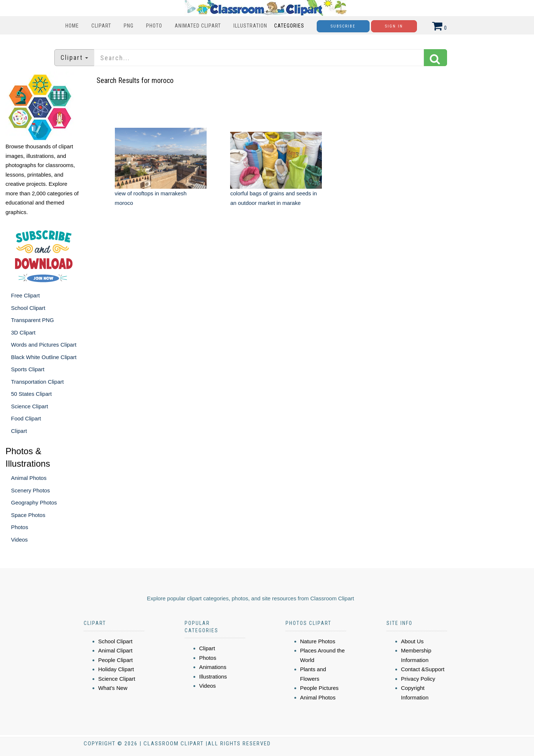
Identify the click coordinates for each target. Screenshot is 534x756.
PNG (129, 26)
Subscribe (343, 26)
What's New (113, 688)
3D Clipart (23, 332)
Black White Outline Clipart (44, 357)
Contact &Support (423, 669)
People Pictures (319, 688)
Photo (154, 26)
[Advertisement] (268, 277)
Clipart (101, 26)
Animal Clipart (115, 650)
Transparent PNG (32, 320)
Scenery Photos (30, 490)
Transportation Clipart (37, 382)
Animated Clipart (198, 26)
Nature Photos (318, 641)
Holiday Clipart (116, 669)
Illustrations (213, 677)
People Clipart (116, 660)
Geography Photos (34, 502)
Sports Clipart (28, 369)
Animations (213, 667)
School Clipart (28, 308)
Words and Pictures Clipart (44, 345)
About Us (413, 641)
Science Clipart (30, 406)
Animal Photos (29, 478)
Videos (19, 540)
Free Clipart (25, 295)
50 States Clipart (31, 394)
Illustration (250, 26)
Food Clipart (26, 418)
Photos (20, 527)
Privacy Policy (418, 679)
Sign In (394, 26)
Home (72, 26)
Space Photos (28, 515)
